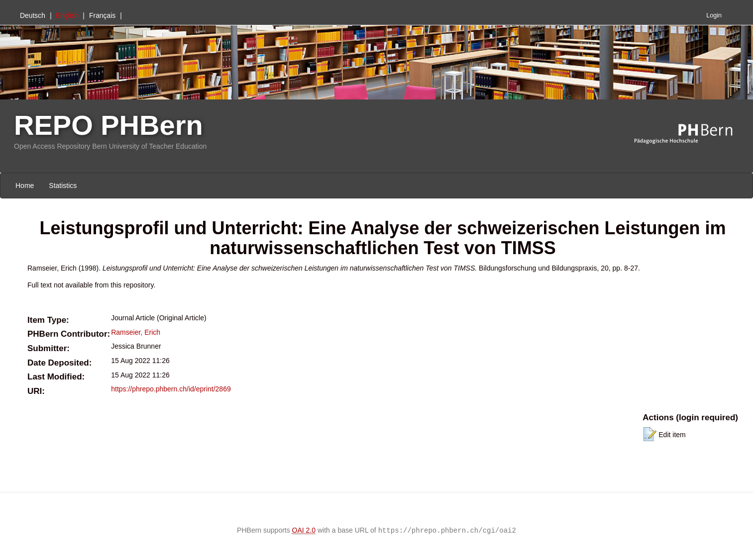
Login (714, 15)
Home (25, 186)
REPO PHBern (108, 125)
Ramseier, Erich (136, 332)
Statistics (63, 186)
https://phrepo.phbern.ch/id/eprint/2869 (171, 389)
